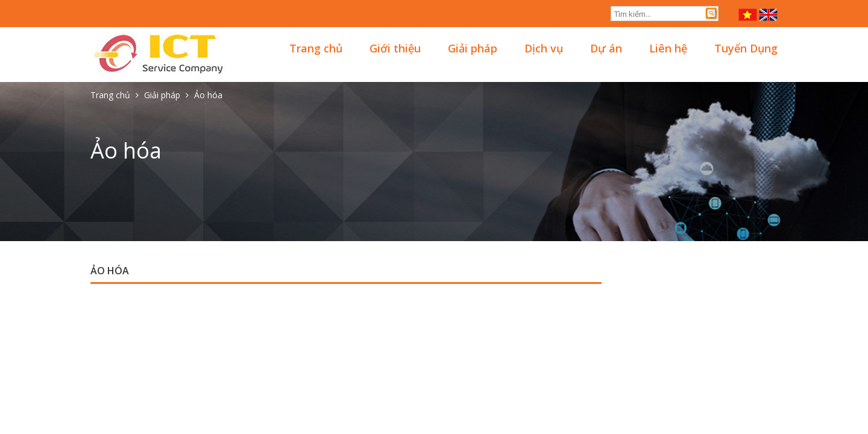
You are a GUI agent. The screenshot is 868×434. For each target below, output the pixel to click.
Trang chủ (316, 48)
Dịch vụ (544, 48)
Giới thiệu (395, 48)
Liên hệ (668, 48)
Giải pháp (473, 48)
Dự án (606, 48)
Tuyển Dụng (746, 48)
